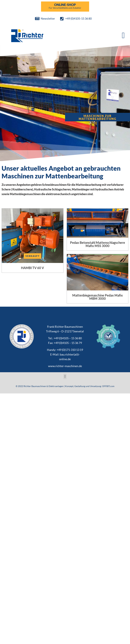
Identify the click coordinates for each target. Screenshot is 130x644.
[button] (123, 35)
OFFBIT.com (108, 386)
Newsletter (48, 18)
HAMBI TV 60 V (32, 268)
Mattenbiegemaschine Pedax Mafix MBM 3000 (98, 297)
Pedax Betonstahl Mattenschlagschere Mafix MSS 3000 (98, 244)
